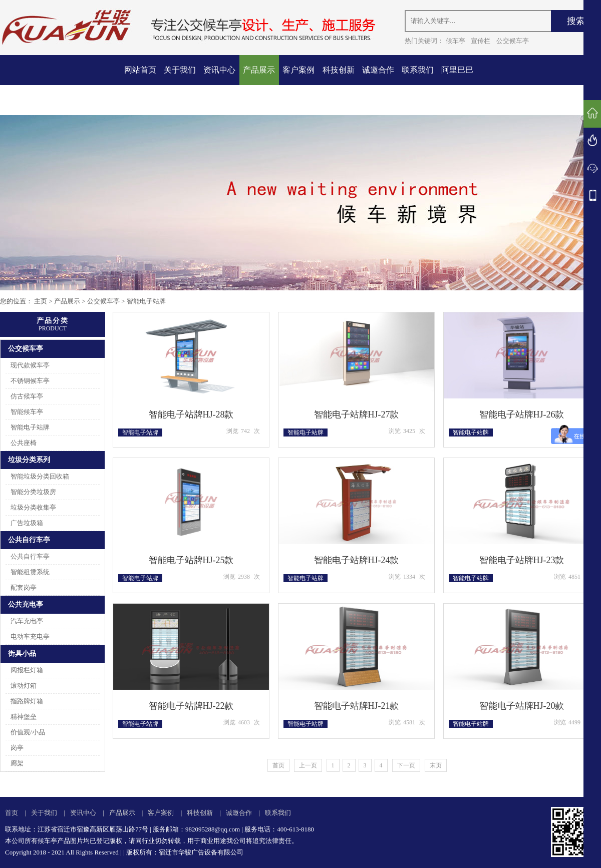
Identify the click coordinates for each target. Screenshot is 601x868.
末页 (436, 765)
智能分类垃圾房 (33, 492)
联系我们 (418, 70)
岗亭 (17, 748)
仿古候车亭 (27, 396)
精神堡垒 (24, 717)
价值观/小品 (28, 732)
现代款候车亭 (30, 365)
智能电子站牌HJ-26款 (522, 414)
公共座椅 (24, 443)
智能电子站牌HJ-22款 (191, 706)
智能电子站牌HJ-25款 (191, 560)
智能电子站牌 (146, 301)
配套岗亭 (24, 587)
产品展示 (259, 70)
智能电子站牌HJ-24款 (357, 560)
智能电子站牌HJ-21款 (357, 706)
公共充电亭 (26, 604)
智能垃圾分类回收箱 (40, 476)
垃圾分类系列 (29, 460)
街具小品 (22, 654)
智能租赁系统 (30, 572)
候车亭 (456, 41)
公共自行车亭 (29, 540)
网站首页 (140, 70)
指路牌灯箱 (27, 701)
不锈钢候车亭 (30, 381)
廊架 (17, 763)
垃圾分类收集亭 (33, 507)
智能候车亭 (27, 412)
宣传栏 (481, 41)
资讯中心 (219, 70)
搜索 (576, 21)
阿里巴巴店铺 (457, 85)
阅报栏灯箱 (27, 670)
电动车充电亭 (30, 636)
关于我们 (180, 70)
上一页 (308, 765)
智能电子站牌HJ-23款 (522, 560)
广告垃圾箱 (27, 523)
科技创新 (339, 70)
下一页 (406, 765)
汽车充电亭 (27, 621)
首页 (278, 765)
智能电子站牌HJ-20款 (522, 706)
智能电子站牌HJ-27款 (357, 414)
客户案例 (298, 70)
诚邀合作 (378, 70)
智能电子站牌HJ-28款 (191, 414)
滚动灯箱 (24, 686)
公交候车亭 (513, 41)
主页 (41, 301)
